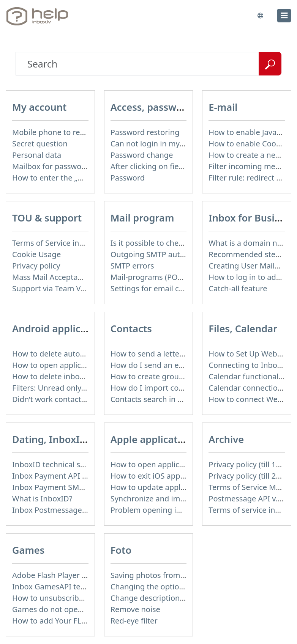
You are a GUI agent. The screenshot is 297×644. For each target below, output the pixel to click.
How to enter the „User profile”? (69, 178)
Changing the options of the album (173, 587)
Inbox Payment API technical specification (86, 476)
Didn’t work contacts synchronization (78, 399)
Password (128, 178)
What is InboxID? (42, 499)
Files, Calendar (243, 328)
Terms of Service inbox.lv (56, 243)
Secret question (40, 144)
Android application (58, 328)
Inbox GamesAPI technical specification (82, 587)
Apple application (152, 439)
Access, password (152, 107)
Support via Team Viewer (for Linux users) (86, 288)
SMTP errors (132, 266)
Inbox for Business (252, 218)
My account (39, 107)
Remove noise (135, 609)
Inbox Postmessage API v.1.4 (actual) (77, 510)
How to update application (158, 487)
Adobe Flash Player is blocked (65, 575)
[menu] (284, 16)
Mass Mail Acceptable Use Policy (70, 277)
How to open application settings (71, 365)
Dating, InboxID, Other (66, 439)
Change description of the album (169, 598)
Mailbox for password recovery (67, 166)
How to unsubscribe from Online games (83, 598)
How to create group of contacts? (169, 376)
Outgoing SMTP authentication (165, 254)
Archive (226, 439)
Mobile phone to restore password (73, 132)
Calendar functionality (248, 376)
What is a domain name (251, 243)
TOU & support (47, 218)
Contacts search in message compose (177, 399)
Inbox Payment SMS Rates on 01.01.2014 (85, 487)
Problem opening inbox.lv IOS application (184, 510)
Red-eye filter (134, 621)
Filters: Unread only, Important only (75, 388)
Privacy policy (36, 266)
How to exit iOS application (158, 476)
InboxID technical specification (67, 464)
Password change (142, 155)
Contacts (131, 328)
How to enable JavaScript (253, 132)
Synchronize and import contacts (169, 499)
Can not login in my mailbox (160, 144)
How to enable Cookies (249, 144)
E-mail (223, 107)
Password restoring (145, 132)
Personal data (37, 155)
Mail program (142, 218)
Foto (121, 550)
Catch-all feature (238, 288)
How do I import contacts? (157, 388)
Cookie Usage (36, 254)
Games (28, 550)
